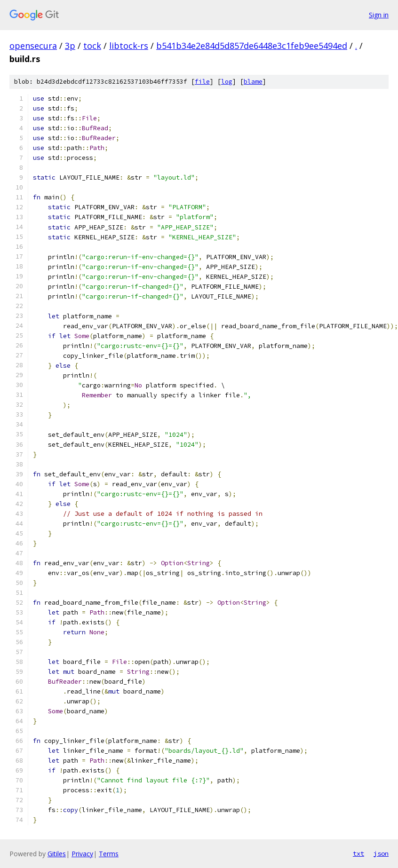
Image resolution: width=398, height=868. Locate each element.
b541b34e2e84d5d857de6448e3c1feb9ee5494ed (252, 46)
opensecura (33, 46)
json (381, 853)
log (227, 82)
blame (253, 82)
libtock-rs (129, 46)
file (202, 82)
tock (92, 46)
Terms (109, 854)
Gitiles (57, 854)
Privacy (82, 854)
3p (70, 46)
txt (358, 853)
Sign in (379, 15)
